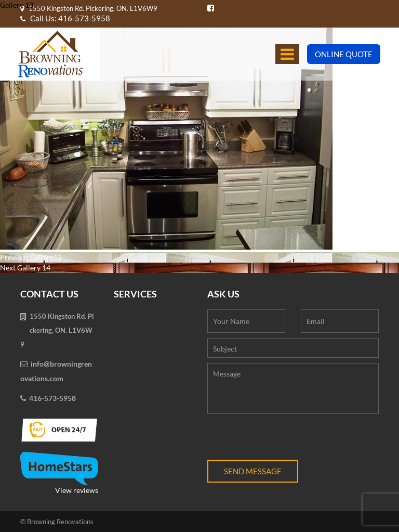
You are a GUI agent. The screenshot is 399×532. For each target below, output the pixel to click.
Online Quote (344, 54)
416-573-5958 (52, 398)
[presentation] (286, 439)
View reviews (59, 473)
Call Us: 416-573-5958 (65, 18)
